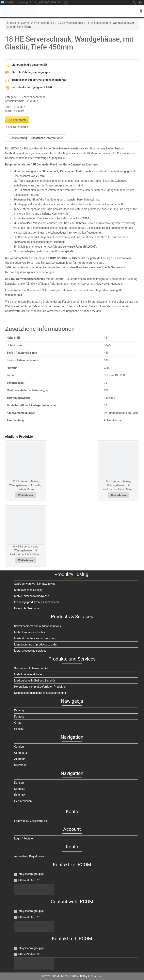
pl (135, 3)
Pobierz (19, 729)
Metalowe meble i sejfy (28, 590)
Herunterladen (23, 801)
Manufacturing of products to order (36, 644)
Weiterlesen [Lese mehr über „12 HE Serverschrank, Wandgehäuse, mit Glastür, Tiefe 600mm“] (26, 495)
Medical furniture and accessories (35, 638)
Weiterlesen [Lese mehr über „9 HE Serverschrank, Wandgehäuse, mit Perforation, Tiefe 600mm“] (118, 495)
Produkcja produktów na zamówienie (37, 602)
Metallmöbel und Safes (28, 674)
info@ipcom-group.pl (29, 874)
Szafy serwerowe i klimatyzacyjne (35, 584)
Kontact (19, 717)
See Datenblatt (17, 127)
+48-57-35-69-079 (27, 880)
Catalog (19, 747)
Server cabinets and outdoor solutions (38, 626)
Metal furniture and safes (30, 632)
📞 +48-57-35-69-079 (48, 2)
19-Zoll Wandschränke (70, 23)
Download (20, 765)
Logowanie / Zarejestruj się (31, 821)
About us (20, 759)
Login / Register (24, 838)
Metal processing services (30, 651)
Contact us (21, 753)
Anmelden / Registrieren (29, 856)
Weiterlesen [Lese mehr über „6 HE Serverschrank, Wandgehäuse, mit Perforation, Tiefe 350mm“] (26, 560)
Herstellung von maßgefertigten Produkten (40, 687)
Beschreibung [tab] (18, 138)
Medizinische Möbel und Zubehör (35, 681)
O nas (18, 723)
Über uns (20, 795)
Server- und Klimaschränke (38, 23)
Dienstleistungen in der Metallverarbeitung (40, 693)
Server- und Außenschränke (31, 668)
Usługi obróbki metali (27, 608)
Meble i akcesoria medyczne (32, 596)
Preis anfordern (17, 120)
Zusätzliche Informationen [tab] (47, 138)
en (141, 3)
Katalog (19, 710)
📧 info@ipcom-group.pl (16, 2)
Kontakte (20, 789)
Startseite (13, 23)
